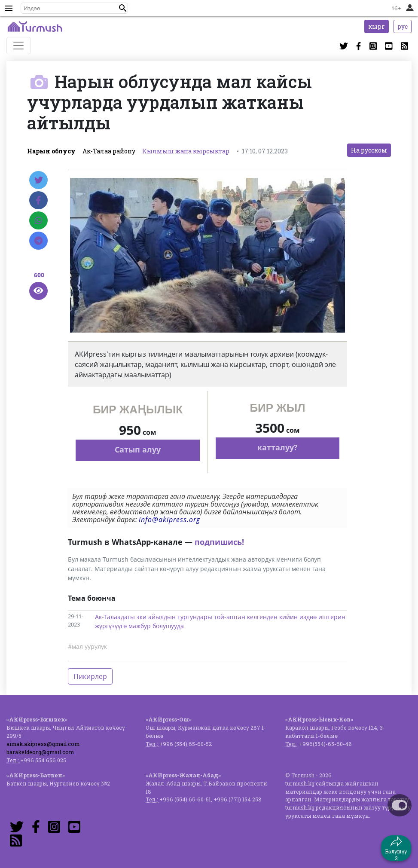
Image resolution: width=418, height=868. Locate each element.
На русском (369, 150)
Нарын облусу (51, 151)
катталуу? (278, 447)
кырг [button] (377, 26)
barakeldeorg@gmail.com (40, 752)
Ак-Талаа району (109, 151)
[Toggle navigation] (18, 46)
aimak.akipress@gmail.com (43, 744)
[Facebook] (38, 200)
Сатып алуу (138, 449)
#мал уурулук (87, 646)
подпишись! (219, 542)
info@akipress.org (169, 520)
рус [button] (403, 26)
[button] (123, 8)
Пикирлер (90, 676)
